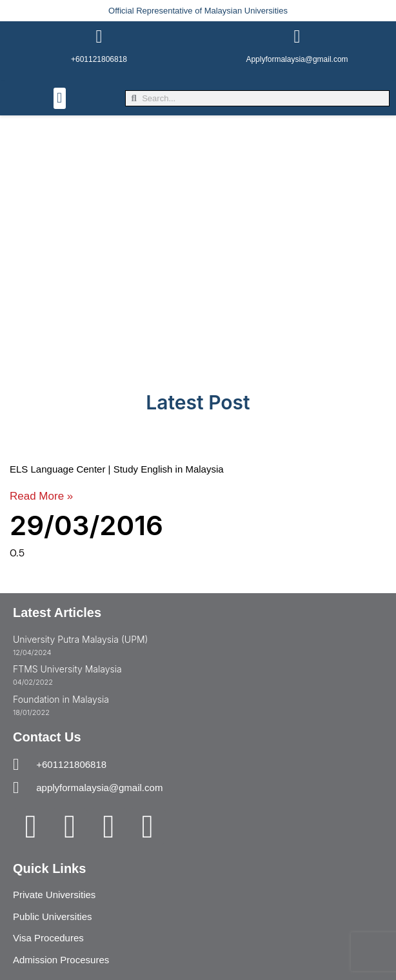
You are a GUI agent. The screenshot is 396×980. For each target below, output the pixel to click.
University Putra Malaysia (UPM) (80, 639)
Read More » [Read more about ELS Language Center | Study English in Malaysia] (41, 496)
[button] (60, 98)
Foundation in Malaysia (61, 699)
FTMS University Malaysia (67, 669)
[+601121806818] (99, 37)
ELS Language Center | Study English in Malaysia (117, 469)
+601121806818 (99, 59)
